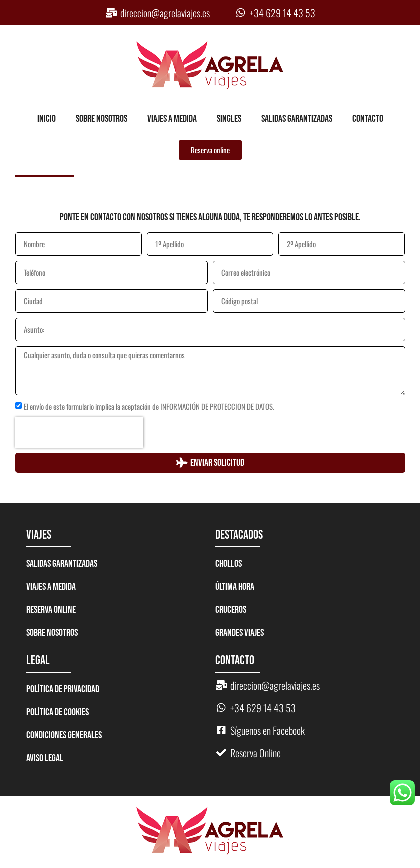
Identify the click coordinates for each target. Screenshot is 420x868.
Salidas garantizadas (297, 119)
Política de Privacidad (63, 689)
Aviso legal (45, 758)
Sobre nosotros (101, 119)
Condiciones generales (64, 735)
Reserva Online (51, 610)
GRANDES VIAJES (240, 633)
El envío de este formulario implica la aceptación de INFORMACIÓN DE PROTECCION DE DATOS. (149, 406)
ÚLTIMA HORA (235, 587)
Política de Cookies (57, 712)
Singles (229, 119)
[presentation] (79, 432)
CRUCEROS (231, 610)
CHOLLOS (229, 564)
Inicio (46, 119)
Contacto (368, 119)
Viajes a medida (172, 119)
